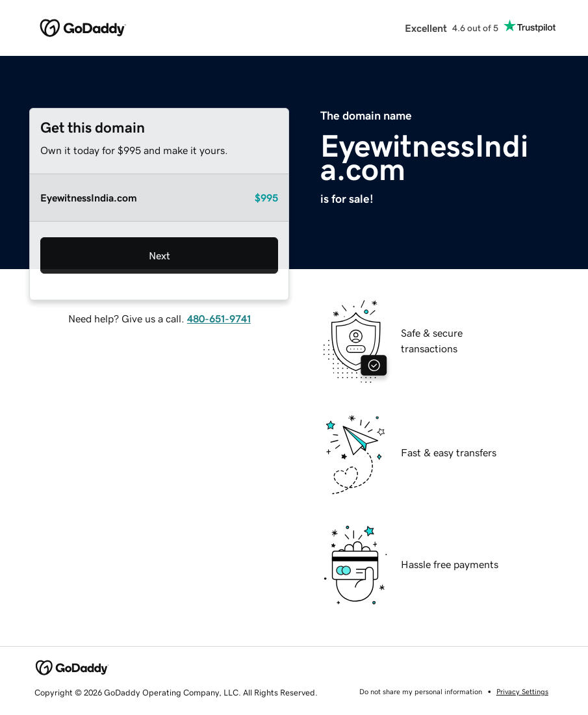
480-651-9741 (219, 318)
